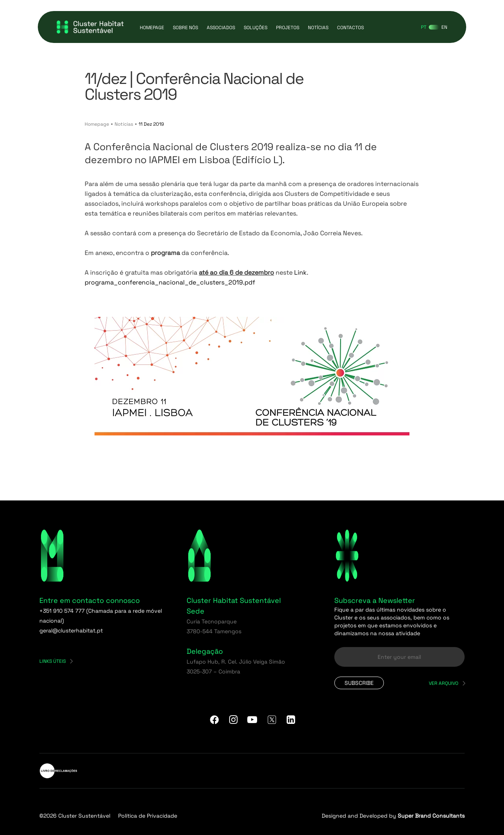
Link (300, 272)
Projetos (288, 28)
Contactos (350, 28)
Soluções (256, 28)
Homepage (152, 28)
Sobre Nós (185, 28)
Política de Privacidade (148, 816)
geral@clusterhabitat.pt (71, 630)
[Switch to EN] (444, 27)
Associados (221, 28)
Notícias (318, 28)
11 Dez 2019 (151, 124)
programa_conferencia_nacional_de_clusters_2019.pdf (170, 282)
